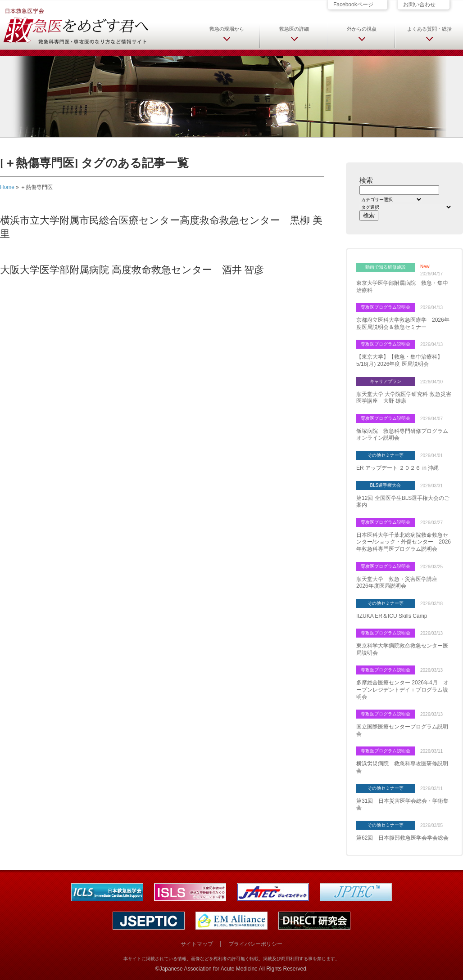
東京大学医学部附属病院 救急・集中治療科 (402, 287)
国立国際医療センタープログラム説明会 (402, 730)
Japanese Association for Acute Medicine (209, 969)
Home (7, 187)
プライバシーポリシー (255, 944)
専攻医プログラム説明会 (386, 307)
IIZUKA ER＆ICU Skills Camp (392, 616)
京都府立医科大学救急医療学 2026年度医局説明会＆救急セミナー (403, 324)
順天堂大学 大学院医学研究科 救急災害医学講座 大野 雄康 (404, 398)
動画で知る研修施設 (386, 267)
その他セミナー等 (386, 455)
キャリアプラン (386, 381)
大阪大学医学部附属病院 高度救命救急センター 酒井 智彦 (132, 270)
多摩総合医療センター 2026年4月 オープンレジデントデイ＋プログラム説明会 (402, 690)
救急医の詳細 (294, 29)
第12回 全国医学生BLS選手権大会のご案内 (403, 502)
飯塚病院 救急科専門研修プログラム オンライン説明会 (404, 435)
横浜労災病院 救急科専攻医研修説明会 (402, 767)
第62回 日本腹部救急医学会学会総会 (402, 838)
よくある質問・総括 (429, 29)
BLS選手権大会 (386, 485)
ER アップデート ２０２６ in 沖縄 (397, 468)
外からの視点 (362, 29)
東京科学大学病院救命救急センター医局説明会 (402, 649)
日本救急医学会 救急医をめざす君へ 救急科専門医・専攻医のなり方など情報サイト (75, 26)
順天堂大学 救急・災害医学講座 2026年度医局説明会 (399, 583)
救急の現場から (227, 29)
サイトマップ (197, 944)
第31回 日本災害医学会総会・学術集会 (402, 805)
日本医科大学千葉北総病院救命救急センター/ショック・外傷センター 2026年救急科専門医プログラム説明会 (404, 542)
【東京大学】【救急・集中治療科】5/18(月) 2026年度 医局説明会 (399, 360)
